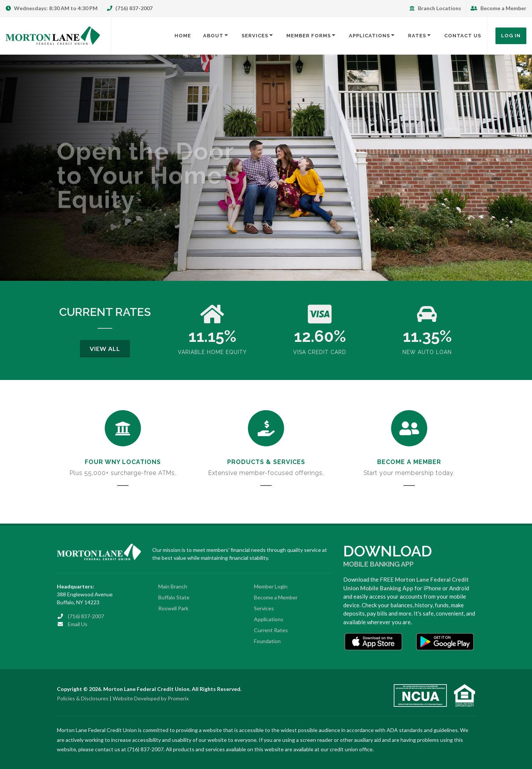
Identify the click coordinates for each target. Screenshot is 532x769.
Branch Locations (435, 8)
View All (105, 349)
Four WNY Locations (123, 462)
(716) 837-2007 (130, 8)
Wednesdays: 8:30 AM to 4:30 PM (52, 8)
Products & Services (266, 462)
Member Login (271, 586)
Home (183, 36)
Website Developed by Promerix (151, 698)
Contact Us (463, 36)
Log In (511, 36)
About (216, 35)
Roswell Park (173, 608)
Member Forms (312, 35)
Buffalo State (174, 597)
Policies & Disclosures (83, 698)
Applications (372, 35)
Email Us (78, 624)
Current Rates (271, 630)
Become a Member (498, 8)
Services (258, 35)
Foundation (267, 641)
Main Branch (173, 586)
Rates (420, 35)
